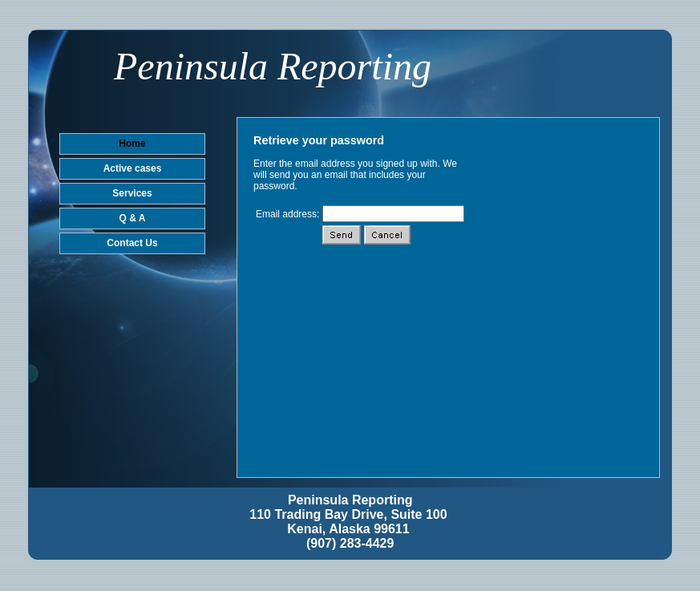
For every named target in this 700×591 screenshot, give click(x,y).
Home (132, 144)
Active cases (133, 168)
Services (132, 193)
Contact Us (132, 243)
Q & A (133, 218)
